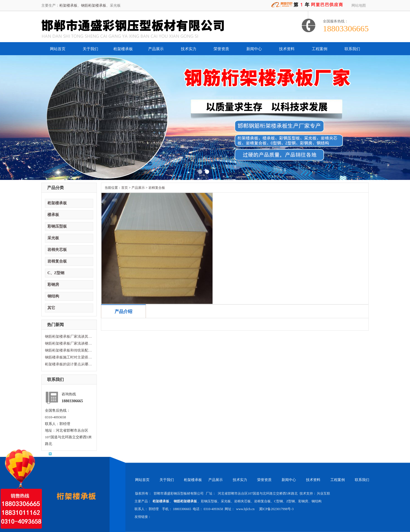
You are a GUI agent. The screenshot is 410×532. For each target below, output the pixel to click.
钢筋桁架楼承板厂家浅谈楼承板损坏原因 (69, 343)
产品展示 (156, 49)
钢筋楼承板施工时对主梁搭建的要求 (69, 357)
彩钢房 (53, 285)
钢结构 (53, 296)
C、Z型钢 (56, 273)
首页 (125, 188)
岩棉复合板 (57, 261)
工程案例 (320, 49)
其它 (51, 308)
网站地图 (359, 5)
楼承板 (53, 215)
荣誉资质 (221, 49)
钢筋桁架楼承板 (94, 5)
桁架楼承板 (68, 5)
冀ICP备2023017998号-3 (276, 509)
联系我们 (352, 49)
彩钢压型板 (57, 226)
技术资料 (287, 49)
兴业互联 (323, 493)
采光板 (53, 238)
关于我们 (90, 49)
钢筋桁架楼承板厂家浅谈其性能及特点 (69, 336)
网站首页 (58, 49)
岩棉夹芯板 (57, 250)
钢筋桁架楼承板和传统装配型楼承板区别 (69, 350)
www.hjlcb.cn (246, 509)
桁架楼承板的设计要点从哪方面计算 (69, 364)
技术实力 (189, 49)
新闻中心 (254, 49)
